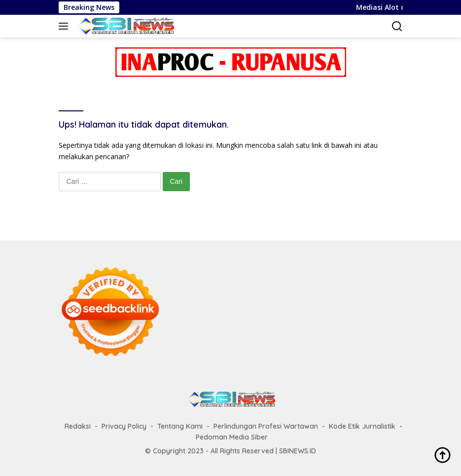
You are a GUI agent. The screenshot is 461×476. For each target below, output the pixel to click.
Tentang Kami (180, 426)
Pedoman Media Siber (232, 437)
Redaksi (78, 426)
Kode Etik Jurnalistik (362, 426)
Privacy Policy (124, 426)
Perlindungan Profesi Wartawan (266, 426)
